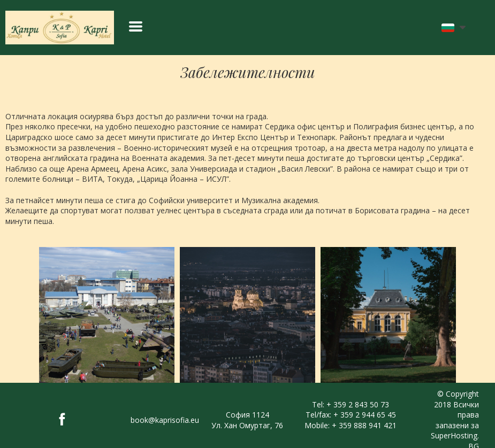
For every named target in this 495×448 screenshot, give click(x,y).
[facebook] (62, 419)
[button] (136, 26)
